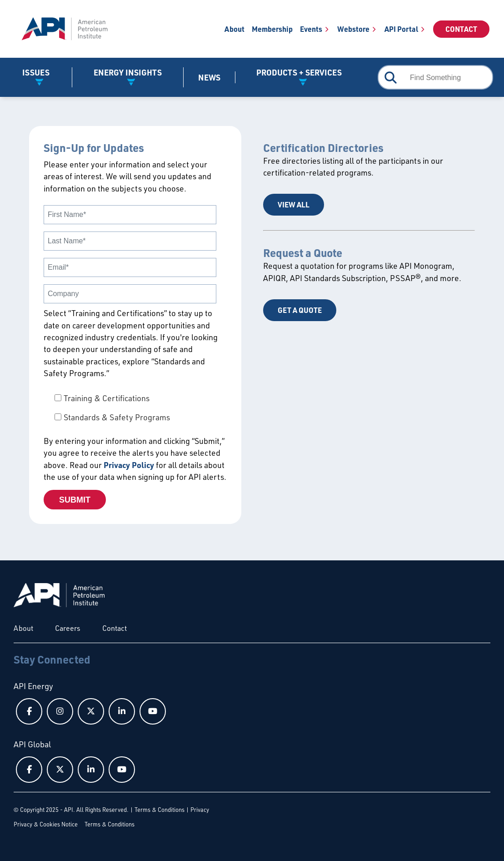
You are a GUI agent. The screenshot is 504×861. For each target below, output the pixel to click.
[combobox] (435, 77)
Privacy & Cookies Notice (46, 824)
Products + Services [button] (299, 72)
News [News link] (209, 77)
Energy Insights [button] (128, 72)
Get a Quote (300, 310)
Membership (272, 29)
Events (311, 29)
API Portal (401, 29)
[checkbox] (135, 408)
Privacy (200, 810)
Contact (461, 29)
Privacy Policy (129, 465)
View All (294, 204)
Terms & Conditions (160, 810)
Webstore (353, 29)
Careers (68, 628)
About (235, 29)
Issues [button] (36, 72)
